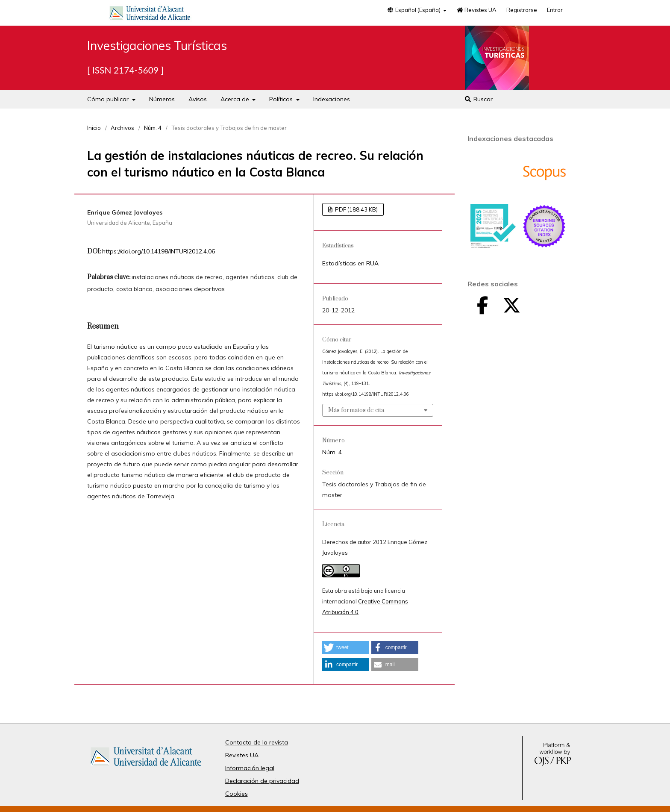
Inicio (94, 128)
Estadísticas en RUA (350, 263)
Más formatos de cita (356, 410)
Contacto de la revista (257, 742)
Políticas (282, 99)
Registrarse (522, 10)
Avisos (198, 99)
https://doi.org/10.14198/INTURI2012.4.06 (159, 251)
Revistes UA (476, 10)
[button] (346, 647)
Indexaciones (332, 99)
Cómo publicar (109, 99)
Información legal (250, 768)
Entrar (555, 10)
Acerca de (236, 99)
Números (162, 99)
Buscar (478, 99)
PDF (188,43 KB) (356, 209)
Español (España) (414, 10)
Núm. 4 (153, 128)
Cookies (237, 794)
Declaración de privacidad (262, 781)
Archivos (122, 128)
